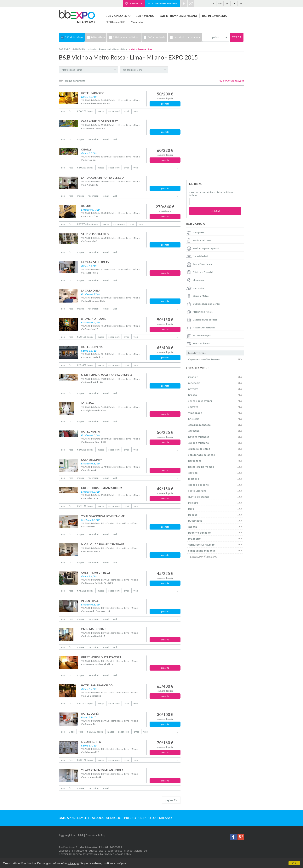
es (241, 3)
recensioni (114, 111)
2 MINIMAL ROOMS (94, 629)
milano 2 (193, 377)
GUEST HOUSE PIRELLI (95, 573)
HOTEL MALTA (90, 431)
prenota (165, 104)
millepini (193, 503)
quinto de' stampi (199, 497)
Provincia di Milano (109, 49)
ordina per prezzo (75, 81)
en (220, 3)
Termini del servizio (70, 854)
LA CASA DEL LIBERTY (95, 262)
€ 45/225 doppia (85, 591)
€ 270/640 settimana (88, 224)
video (72, 732)
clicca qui (74, 863)
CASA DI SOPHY (91, 460)
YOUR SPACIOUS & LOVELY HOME (103, 516)
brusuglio (194, 419)
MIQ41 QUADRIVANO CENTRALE (102, 544)
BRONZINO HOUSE (93, 319)
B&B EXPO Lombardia (85, 49)
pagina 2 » (171, 800)
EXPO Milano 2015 (115, 22)
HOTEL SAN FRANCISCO (97, 685)
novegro (193, 389)
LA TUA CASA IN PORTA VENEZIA (103, 178)
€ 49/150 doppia (85, 506)
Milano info (137, 22)
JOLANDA (87, 403)
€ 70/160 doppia (85, 760)
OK (294, 863)
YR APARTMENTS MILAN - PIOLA (102, 770)
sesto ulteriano (197, 491)
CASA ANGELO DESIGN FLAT (100, 121)
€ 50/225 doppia (85, 450)
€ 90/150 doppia (85, 337)
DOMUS (86, 206)
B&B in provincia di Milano (178, 16)
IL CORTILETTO (91, 742)
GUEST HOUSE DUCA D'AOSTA (101, 657)
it (213, 3)
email (127, 111)
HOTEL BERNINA (92, 347)
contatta (165, 160)
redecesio (194, 383)
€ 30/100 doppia (95, 732)
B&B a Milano (145, 16)
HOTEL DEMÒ (90, 714)
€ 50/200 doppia (85, 111)
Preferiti (136, 3)
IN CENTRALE (90, 601)
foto (71, 111)
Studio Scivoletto (86, 847)
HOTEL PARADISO (93, 93)
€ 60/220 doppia (85, 168)
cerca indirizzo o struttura (187, 37)
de (234, 3)
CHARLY (86, 149)
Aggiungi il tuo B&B (165, 3)
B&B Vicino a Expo (118, 16)
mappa (101, 111)
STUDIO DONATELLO (95, 234)
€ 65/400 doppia (85, 365)
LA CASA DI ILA (91, 290)
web (136, 111)
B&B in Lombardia (214, 16)
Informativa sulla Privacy (97, 854)
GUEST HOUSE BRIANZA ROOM (102, 488)
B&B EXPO (65, 49)
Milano (125, 49)
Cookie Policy (123, 854)
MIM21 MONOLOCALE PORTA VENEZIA (107, 375)
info (63, 111)
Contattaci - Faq (95, 835)
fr (227, 3)
